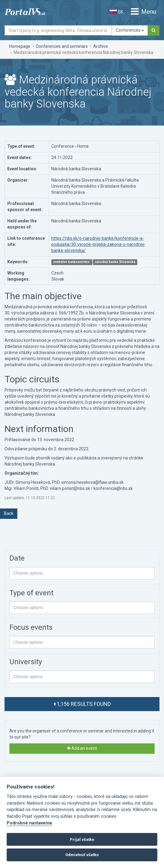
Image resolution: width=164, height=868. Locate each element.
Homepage (20, 46)
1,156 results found (82, 704)
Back (9, 513)
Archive (101, 46)
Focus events (31, 627)
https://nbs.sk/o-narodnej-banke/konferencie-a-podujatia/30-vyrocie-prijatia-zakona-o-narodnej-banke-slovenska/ (98, 244)
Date (17, 558)
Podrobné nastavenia (29, 823)
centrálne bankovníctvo (72, 262)
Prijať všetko (82, 840)
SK (116, 12)
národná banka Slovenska (115, 262)
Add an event (82, 748)
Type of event (31, 593)
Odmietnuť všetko (82, 855)
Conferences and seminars (62, 46)
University (26, 662)
